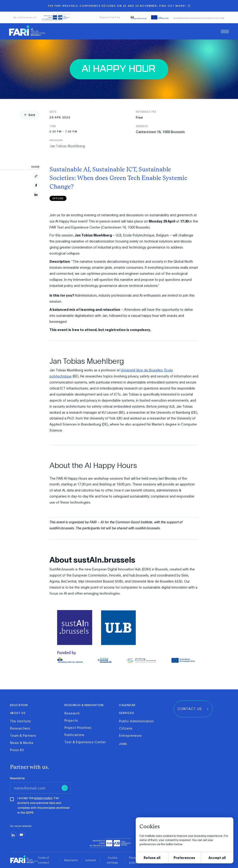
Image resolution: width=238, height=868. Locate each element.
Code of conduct (44, 860)
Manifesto (71, 860)
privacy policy (43, 798)
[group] (30, 115)
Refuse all (152, 857)
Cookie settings (112, 860)
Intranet (91, 860)
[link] (27, 32)
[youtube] (22, 835)
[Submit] (65, 788)
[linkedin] (13, 835)
